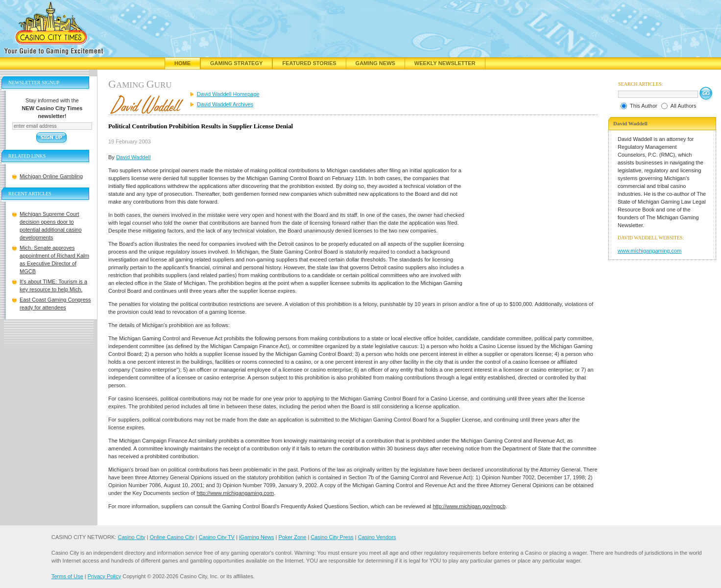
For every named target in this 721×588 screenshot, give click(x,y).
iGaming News (257, 537)
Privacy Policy (104, 576)
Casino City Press (332, 537)
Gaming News (375, 63)
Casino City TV (217, 537)
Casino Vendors (377, 537)
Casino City (131, 537)
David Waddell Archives (225, 104)
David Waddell (133, 157)
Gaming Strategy (236, 63)
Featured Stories (309, 63)
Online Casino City (172, 537)
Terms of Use (67, 576)
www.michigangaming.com (649, 251)
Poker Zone (292, 537)
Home (182, 63)
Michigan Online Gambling (51, 176)
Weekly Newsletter (445, 63)
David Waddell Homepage (228, 94)
